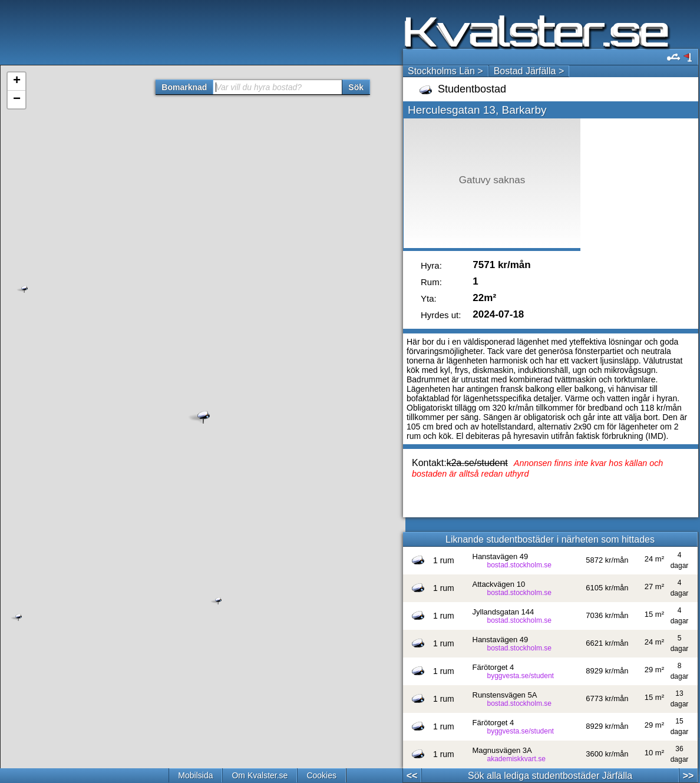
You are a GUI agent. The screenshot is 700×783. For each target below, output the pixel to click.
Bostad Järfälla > (529, 71)
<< (412, 776)
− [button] (17, 100)
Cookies (321, 775)
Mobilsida (195, 775)
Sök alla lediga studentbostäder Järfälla (550, 776)
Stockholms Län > (445, 71)
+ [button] (17, 81)
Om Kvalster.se (260, 775)
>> (689, 776)
